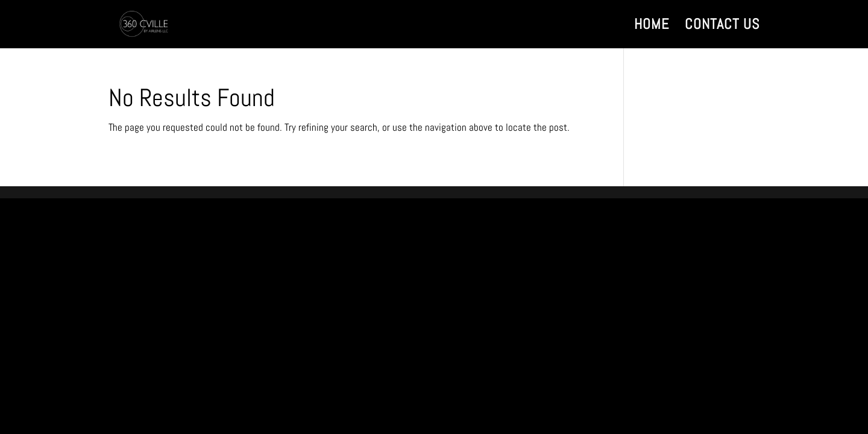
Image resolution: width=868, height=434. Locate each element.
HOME (652, 27)
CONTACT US (722, 27)
